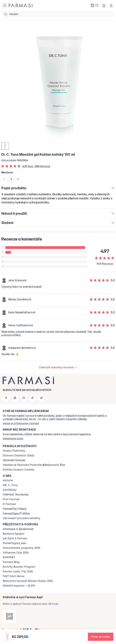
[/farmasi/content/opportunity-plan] (15, 543)
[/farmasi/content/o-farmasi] (9, 504)
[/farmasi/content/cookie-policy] (19, 470)
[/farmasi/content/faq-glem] (19, 586)
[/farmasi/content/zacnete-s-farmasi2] (15, 538)
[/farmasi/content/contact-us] (9, 557)
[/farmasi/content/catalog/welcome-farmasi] (21, 518)
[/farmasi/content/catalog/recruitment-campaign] (28, 581)
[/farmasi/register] (21, 423)
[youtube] (24, 398)
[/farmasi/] (21, 5)
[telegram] (41, 398)
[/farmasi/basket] (104, 5)
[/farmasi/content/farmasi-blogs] (11, 562)
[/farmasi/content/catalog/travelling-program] (21, 548)
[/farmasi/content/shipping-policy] (14, 451)
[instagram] (15, 398)
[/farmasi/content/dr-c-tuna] (10, 485)
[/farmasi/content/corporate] (16, 495)
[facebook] (6, 398)
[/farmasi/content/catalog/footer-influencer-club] (16, 553)
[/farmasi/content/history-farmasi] (8, 480)
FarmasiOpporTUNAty (16, 513)
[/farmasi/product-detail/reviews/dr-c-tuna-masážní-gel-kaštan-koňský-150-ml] (58, 368)
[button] (101, 637)
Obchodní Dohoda (14, 460)
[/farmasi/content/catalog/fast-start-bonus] (14, 576)
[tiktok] (32, 398)
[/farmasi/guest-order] (13, 438)
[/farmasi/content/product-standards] (10, 490)
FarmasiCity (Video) (15, 509)
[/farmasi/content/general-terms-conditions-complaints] (34, 465)
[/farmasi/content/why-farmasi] (11, 499)
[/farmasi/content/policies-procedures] (19, 455)
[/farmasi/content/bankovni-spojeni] (14, 534)
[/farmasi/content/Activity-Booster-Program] (19, 567)
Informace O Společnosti (18, 529)
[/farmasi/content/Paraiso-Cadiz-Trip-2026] (18, 571)
